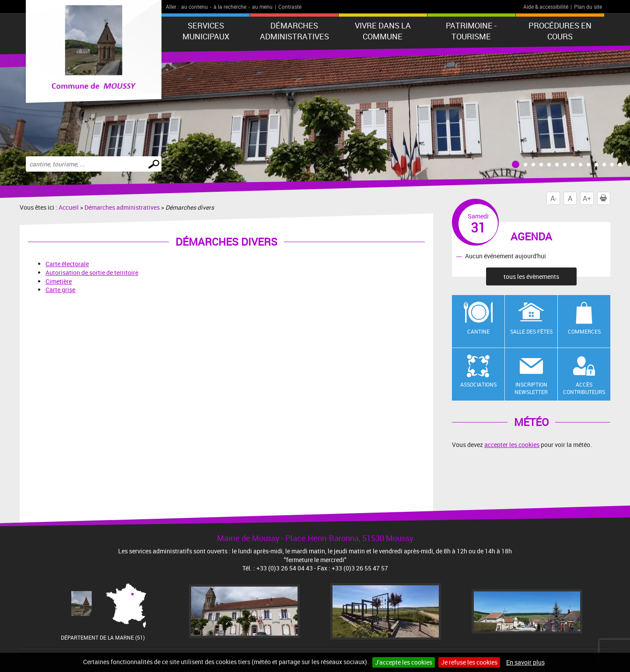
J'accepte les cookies (404, 662)
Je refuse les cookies (469, 662)
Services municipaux (206, 31)
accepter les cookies (512, 445)
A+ (587, 198)
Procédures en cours (560, 31)
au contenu (194, 7)
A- (553, 198)
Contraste (290, 7)
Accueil (69, 207)
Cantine (478, 331)
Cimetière (59, 281)
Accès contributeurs (584, 388)
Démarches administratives (294, 31)
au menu (262, 7)
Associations (478, 384)
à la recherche (230, 7)
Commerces (584, 331)
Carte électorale (67, 264)
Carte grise (60, 290)
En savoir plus (525, 662)
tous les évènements (531, 276)
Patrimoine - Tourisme (471, 31)
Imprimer (605, 198)
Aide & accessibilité (546, 7)
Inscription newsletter (531, 388)
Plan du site (588, 7)
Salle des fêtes (531, 331)
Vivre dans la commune (383, 31)
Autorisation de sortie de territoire (92, 273)
